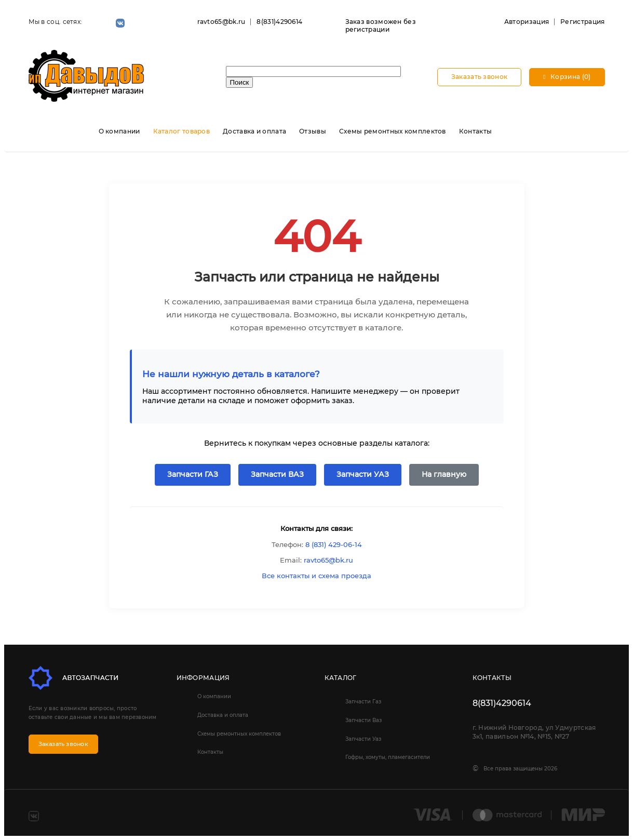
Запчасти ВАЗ (277, 474)
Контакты (475, 131)
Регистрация (582, 22)
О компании (119, 131)
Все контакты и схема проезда (316, 576)
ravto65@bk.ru (221, 22)
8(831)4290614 (279, 22)
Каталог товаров (182, 131)
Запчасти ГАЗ (193, 474)
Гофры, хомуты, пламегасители (388, 757)
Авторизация (527, 22)
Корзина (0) (567, 77)
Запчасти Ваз (363, 720)
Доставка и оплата (254, 131)
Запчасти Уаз (363, 739)
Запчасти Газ (363, 702)
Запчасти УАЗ (363, 474)
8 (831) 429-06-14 (334, 544)
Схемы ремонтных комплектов (393, 131)
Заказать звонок (480, 77)
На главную (444, 474)
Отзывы (313, 131)
